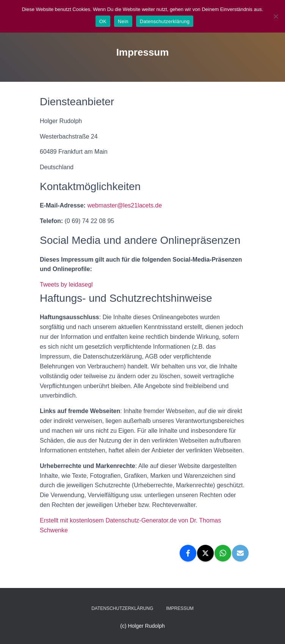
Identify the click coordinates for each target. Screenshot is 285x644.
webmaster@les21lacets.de (124, 205)
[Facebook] (188, 553)
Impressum (180, 608)
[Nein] (276, 16)
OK (103, 21)
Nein (123, 21)
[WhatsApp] (223, 553)
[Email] (240, 553)
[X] (205, 553)
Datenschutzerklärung (122, 608)
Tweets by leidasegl (66, 285)
